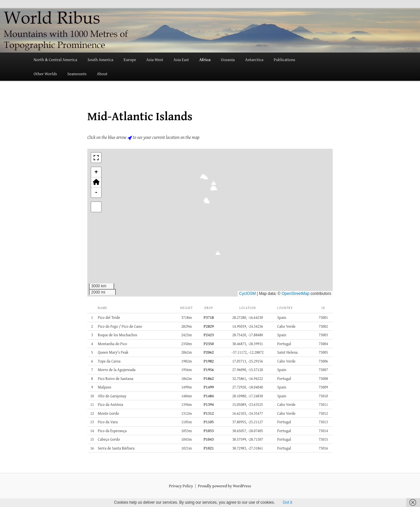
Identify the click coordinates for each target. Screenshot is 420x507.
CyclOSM (248, 294)
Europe (130, 60)
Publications (284, 60)
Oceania (228, 60)
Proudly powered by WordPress (224, 486)
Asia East (181, 60)
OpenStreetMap (295, 294)
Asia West (155, 60)
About (102, 74)
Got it (288, 502)
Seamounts (77, 74)
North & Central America (55, 60)
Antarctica (254, 60)
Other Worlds (45, 74)
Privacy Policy (181, 486)
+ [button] (96, 172)
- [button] (96, 192)
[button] (218, 255)
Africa (205, 60)
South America (101, 60)
